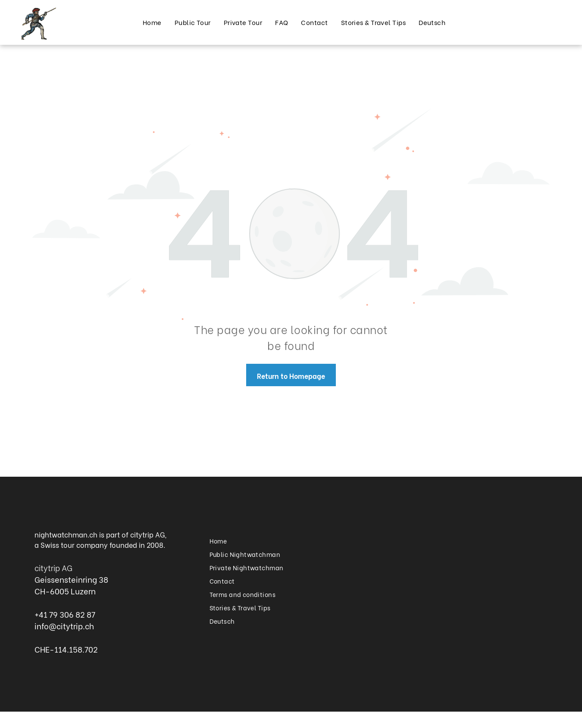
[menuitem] (152, 22)
